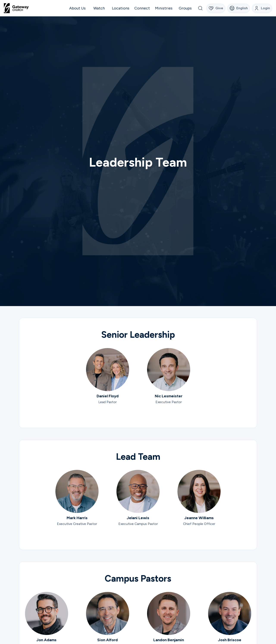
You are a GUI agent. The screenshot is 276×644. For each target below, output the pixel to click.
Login (262, 8)
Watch (99, 8)
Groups (185, 8)
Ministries (164, 8)
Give (216, 8)
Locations (121, 8)
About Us (77, 8)
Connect (142, 8)
